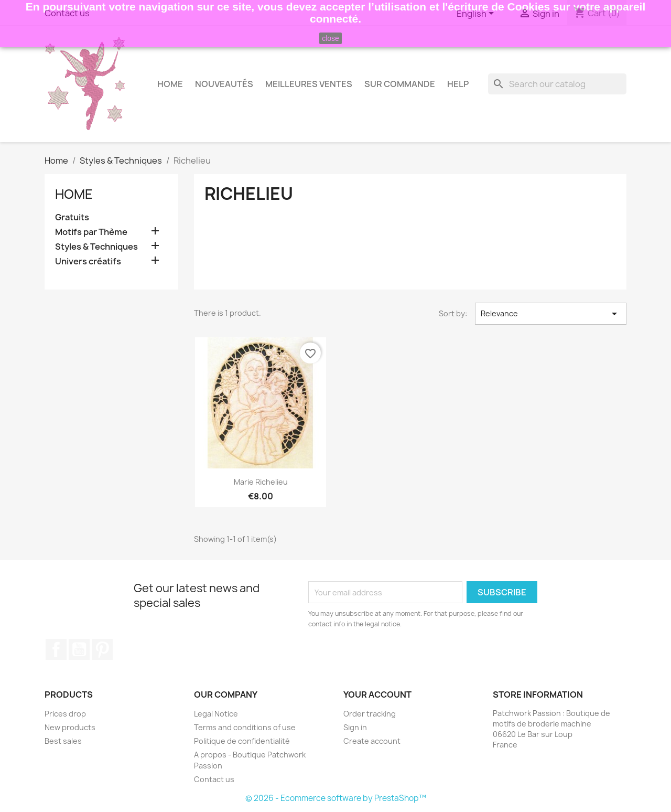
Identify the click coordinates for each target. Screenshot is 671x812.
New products (70, 727)
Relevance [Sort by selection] (551, 314)
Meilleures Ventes (309, 84)
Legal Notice (216, 714)
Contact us (214, 779)
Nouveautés (224, 84)
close (331, 38)
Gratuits (72, 217)
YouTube (79, 649)
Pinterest (102, 649)
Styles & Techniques (96, 247)
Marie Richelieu (261, 482)
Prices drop (65, 714)
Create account (372, 741)
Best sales (63, 741)
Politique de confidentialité (242, 741)
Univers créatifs (88, 261)
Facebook (56, 649)
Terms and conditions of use (245, 727)
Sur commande (400, 84)
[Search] (557, 84)
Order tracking (370, 714)
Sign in (355, 727)
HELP (458, 84)
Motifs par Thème (91, 232)
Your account (377, 695)
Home (170, 84)
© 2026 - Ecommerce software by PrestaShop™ (336, 798)
